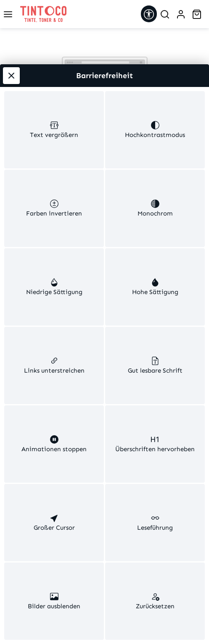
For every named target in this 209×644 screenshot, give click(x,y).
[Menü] (8, 14)
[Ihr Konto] (181, 14)
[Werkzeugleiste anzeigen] (149, 14)
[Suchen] (165, 14)
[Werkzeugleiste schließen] (11, 76)
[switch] (54, 130)
